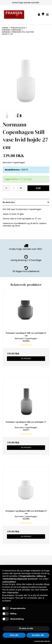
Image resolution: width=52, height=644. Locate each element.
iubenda (47, 641)
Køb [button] (38, 188)
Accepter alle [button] (38, 635)
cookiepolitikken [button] (9, 582)
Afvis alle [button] (14, 635)
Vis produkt (26, 358)
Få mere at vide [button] (26, 628)
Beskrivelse (9, 202)
